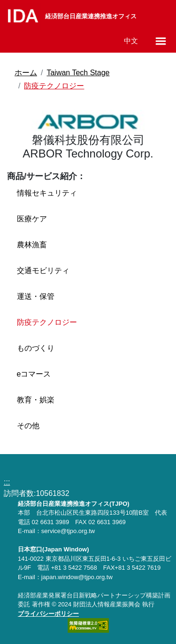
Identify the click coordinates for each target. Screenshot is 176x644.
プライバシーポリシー (48, 614)
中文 (131, 41)
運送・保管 (36, 296)
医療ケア (32, 219)
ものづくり (36, 348)
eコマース (34, 374)
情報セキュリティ (47, 193)
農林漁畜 (32, 245)
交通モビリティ (43, 271)
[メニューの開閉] (161, 41)
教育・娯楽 (36, 400)
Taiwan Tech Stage (78, 73)
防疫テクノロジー (54, 86)
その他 (28, 426)
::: (7, 482)
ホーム (26, 73)
